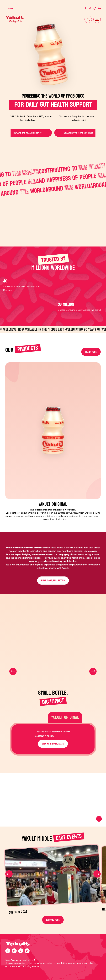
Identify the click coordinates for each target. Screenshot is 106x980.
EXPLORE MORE (53, 920)
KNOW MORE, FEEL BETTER (53, 581)
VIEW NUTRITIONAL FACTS (53, 744)
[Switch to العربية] (11, 8)
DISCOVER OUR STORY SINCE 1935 (78, 133)
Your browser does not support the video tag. (53, 800)
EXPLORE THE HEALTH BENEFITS (28, 133)
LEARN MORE (91, 352)
